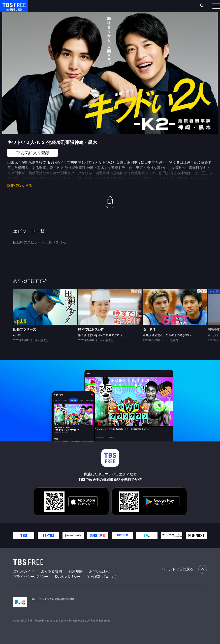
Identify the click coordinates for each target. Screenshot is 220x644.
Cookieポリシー (68, 587)
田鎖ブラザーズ (25, 340)
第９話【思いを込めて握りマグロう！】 (103, 345)
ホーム (57, 8)
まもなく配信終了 (77, 20)
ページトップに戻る (184, 579)
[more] (144, 20)
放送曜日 (73, 8)
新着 (55, 20)
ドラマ (102, 20)
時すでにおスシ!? (91, 340)
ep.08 (17, 345)
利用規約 (76, 581)
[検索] (173, 8)
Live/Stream (114, 5)
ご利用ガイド (24, 581)
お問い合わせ (100, 581)
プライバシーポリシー (31, 587)
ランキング (92, 8)
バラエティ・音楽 (126, 20)
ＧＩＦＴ (149, 340)
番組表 (208, 8)
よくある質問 (51, 581)
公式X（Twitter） (103, 587)
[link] (45, 317)
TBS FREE (13, 9)
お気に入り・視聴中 (144, 8)
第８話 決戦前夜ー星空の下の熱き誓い (167, 345)
